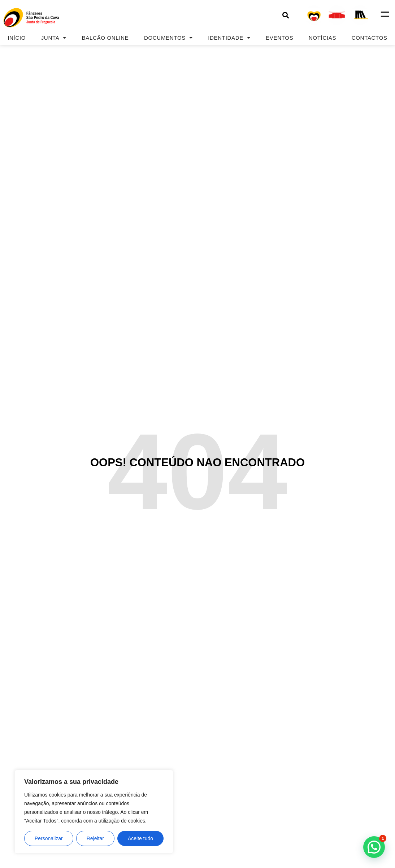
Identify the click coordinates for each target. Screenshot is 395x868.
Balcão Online (105, 38)
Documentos (168, 38)
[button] (285, 15)
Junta (54, 38)
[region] (94, 812)
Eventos (279, 38)
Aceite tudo (140, 838)
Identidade (229, 38)
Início (17, 38)
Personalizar (49, 838)
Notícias (322, 38)
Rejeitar (95, 838)
